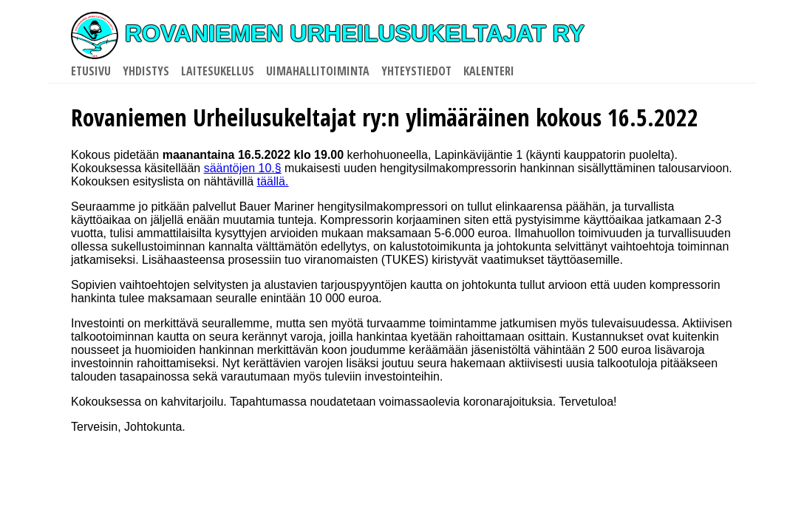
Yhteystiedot (416, 71)
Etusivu (91, 71)
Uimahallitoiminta (318, 71)
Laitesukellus (218, 71)
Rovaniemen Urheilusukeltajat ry (328, 33)
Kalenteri (489, 71)
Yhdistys (146, 71)
